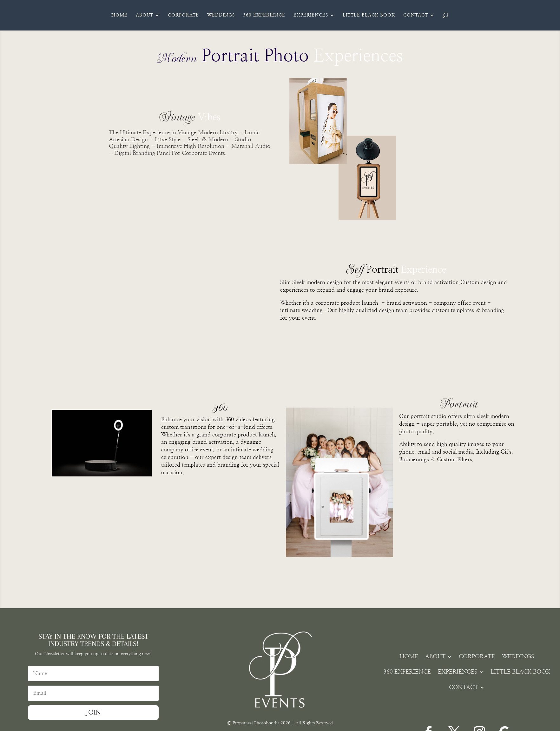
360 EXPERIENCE (264, 15)
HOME (119, 15)
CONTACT (416, 15)
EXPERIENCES (311, 15)
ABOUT (145, 15)
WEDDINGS (221, 15)
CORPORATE (183, 15)
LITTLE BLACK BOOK (369, 15)
